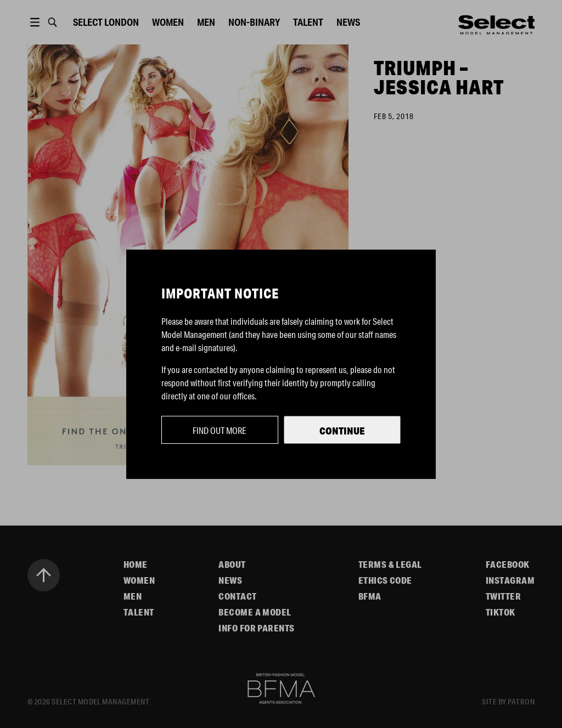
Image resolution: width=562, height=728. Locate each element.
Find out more (220, 430)
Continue (342, 431)
